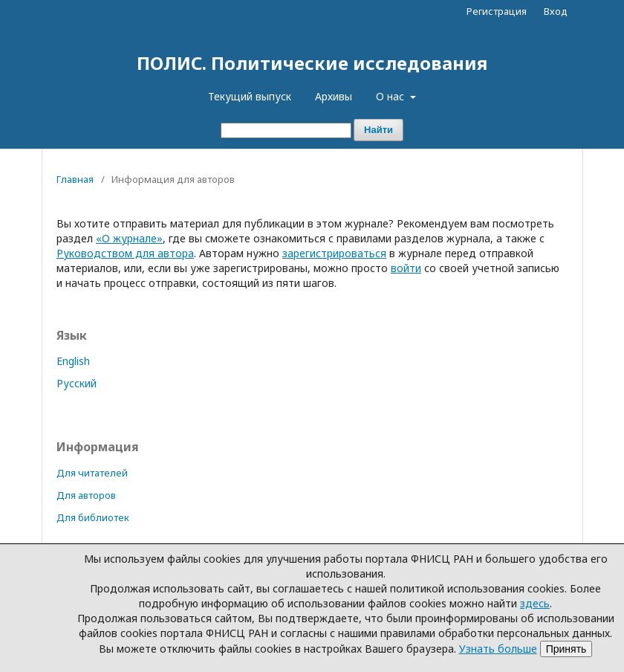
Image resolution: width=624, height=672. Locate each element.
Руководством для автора (125, 253)
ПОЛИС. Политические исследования (312, 63)
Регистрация (497, 11)
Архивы (334, 96)
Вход (556, 11)
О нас (391, 96)
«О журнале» (129, 238)
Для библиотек (93, 517)
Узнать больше (498, 649)
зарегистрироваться (334, 253)
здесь (535, 603)
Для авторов (86, 495)
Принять (566, 649)
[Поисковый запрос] (286, 130)
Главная (75, 179)
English (73, 361)
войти (406, 268)
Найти (378, 130)
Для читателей (92, 473)
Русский (77, 383)
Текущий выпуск (250, 96)
